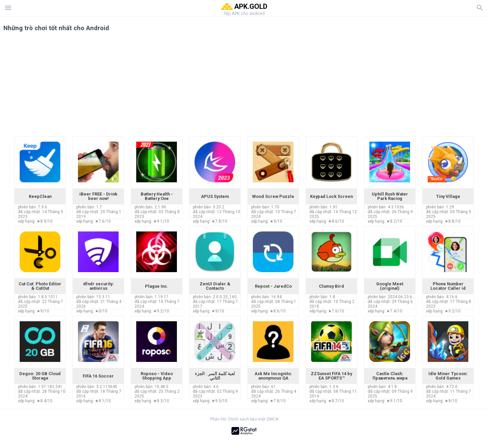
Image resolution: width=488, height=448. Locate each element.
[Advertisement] (285, 85)
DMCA (272, 419)
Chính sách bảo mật (247, 419)
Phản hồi (218, 419)
